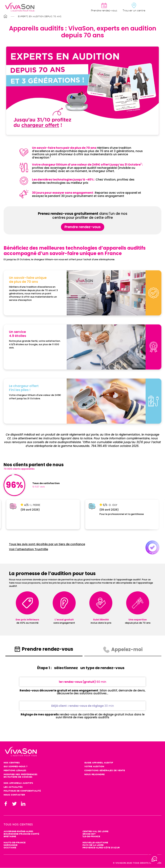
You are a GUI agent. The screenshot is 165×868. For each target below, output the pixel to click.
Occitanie (10, 848)
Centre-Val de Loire (95, 831)
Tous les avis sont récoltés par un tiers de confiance (47, 544)
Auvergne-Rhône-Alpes (18, 831)
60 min (82, 682)
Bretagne (10, 837)
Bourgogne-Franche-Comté (21, 834)
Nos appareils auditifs (18, 783)
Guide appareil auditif (99, 763)
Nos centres (12, 763)
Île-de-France (91, 837)
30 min (83, 706)
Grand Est (89, 834)
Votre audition (94, 767)
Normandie (11, 845)
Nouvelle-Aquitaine (95, 843)
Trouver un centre (134, 11)
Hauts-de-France (15, 843)
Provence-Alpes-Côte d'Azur (101, 848)
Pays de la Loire (93, 845)
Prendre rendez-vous (83, 227)
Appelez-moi (123, 650)
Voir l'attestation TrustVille (28, 549)
